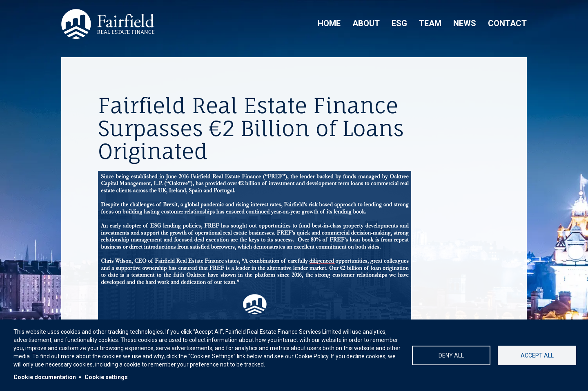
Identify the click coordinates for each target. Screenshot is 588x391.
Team (430, 23)
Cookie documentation (45, 377)
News (465, 23)
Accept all (537, 355)
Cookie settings (106, 377)
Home (329, 23)
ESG (399, 23)
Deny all (451, 355)
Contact (507, 23)
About (366, 23)
